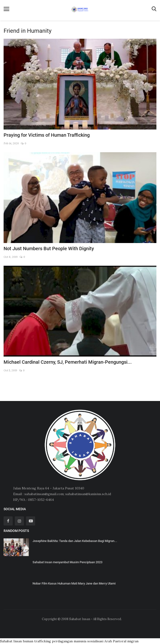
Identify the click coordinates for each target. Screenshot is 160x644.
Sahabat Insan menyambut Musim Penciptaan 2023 (67, 562)
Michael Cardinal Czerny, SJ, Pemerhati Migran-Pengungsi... (68, 362)
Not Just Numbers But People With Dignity (49, 249)
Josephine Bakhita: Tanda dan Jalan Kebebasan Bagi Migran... (75, 541)
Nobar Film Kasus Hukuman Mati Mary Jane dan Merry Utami (74, 583)
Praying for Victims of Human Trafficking (47, 135)
